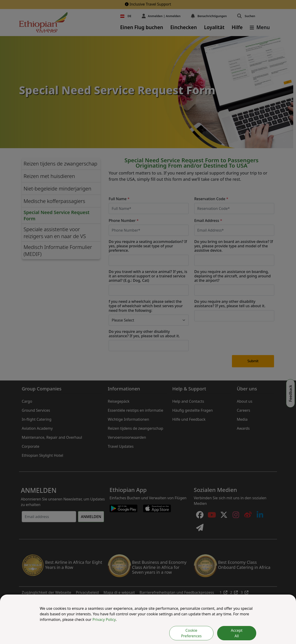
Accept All (237, 633)
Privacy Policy (104, 619)
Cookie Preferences (191, 633)
